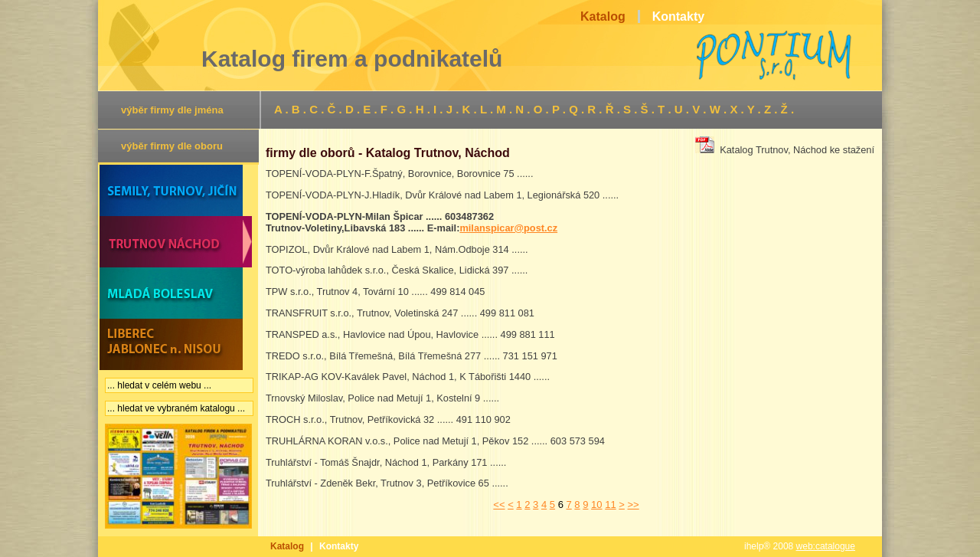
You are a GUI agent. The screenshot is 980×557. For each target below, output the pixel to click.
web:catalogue (826, 546)
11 (610, 505)
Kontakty (339, 546)
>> (633, 505)
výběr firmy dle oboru (172, 146)
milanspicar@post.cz (508, 228)
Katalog (287, 546)
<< (499, 505)
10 (596, 505)
